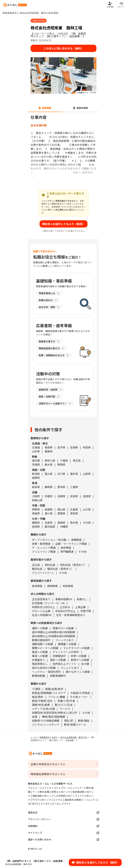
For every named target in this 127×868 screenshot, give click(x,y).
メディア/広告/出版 (43, 709)
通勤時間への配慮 (42, 644)
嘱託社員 (37, 569)
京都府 (49, 496)
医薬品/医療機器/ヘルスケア (49, 693)
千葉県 (64, 460)
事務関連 (76, 540)
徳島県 (36, 513)
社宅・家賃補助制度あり (71, 615)
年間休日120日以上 (43, 607)
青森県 (49, 447)
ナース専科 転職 (41, 792)
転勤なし (82, 599)
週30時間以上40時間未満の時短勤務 (53, 632)
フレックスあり (64, 640)
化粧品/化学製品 (80, 693)
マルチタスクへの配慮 (76, 648)
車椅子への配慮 (80, 660)
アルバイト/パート (43, 573)
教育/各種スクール (75, 724)
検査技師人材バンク (43, 796)
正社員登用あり (41, 599)
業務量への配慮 (67, 644)
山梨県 (87, 474)
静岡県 (49, 487)
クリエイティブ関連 (44, 552)
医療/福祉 (84, 721)
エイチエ (58, 800)
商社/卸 (69, 721)
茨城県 (36, 464)
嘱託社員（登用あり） (61, 569)
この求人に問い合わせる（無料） (64, 48)
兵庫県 (61, 496)
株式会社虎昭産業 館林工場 (74, 737)
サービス (65, 709)
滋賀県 (87, 496)
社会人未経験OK (42, 615)
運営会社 (63, 812)
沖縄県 (64, 526)
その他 (82, 552)
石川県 (61, 474)
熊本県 (74, 523)
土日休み (65, 607)
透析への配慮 (58, 660)
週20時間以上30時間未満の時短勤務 (53, 636)
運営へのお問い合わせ (63, 840)
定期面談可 (59, 656)
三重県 (74, 487)
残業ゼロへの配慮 (63, 628)
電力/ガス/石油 (63, 705)
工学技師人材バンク (67, 796)
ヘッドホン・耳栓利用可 (46, 672)
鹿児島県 (50, 526)
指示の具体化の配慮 (44, 668)
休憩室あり (39, 660)
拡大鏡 (85, 664)
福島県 (49, 451)
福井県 (74, 474)
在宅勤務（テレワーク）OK (48, 603)
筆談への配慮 (40, 656)
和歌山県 (37, 500)
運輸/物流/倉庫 (41, 705)
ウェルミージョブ (37, 788)
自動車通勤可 (58, 676)
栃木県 (49, 464)
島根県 (49, 509)
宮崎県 (36, 526)
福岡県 (36, 523)
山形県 (36, 451)
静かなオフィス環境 (78, 672)
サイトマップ (63, 833)
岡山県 (61, 509)
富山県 (49, 474)
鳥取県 (36, 509)
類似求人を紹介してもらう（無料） (63, 224)
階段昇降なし (40, 664)
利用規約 (63, 826)
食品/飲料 (38, 697)
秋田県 (87, 447)
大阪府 (36, 496)
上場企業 (80, 607)
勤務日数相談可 (41, 640)
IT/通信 (36, 689)
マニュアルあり (70, 668)
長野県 (36, 478)
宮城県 (74, 447)
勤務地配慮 (39, 676)
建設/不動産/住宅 (42, 701)
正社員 (36, 565)
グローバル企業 (41, 611)
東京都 (36, 460)
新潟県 (36, 474)
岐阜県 (36, 487)
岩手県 (61, 447)
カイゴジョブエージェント (63, 788)
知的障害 (68, 586)
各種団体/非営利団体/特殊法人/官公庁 (55, 713)
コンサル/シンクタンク (46, 724)
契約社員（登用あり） (73, 565)
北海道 (36, 447)
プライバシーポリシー (63, 819)
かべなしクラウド (62, 804)
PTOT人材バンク (42, 800)
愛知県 (61, 487)
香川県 (49, 513)
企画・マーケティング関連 (71, 544)
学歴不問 (86, 611)
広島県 (74, 509)
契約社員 (50, 565)
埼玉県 (77, 460)
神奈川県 (50, 460)
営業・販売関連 (41, 544)
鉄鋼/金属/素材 (54, 689)
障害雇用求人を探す (49, 737)
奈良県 (74, 496)
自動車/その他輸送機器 (46, 721)
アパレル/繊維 (57, 697)
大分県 (87, 523)
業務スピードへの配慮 (45, 648)
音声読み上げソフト (64, 664)
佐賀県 (49, 523)
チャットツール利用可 (66, 652)
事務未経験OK (64, 599)
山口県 (87, 509)
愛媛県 (61, 513)
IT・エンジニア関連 (44, 548)
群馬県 (61, 464)
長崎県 (61, 523)
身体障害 (37, 586)
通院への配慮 (40, 628)
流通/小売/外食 (66, 701)
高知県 (74, 513)
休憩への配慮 (79, 656)
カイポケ (45, 804)
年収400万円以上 (65, 611)
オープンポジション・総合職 (49, 540)
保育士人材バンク (61, 792)
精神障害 (53, 586)
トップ (34, 737)
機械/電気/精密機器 (54, 717)
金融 (35, 717)
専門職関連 (67, 552)
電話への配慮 (40, 652)
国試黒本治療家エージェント (80, 800)
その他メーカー (79, 697)
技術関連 (66, 548)
